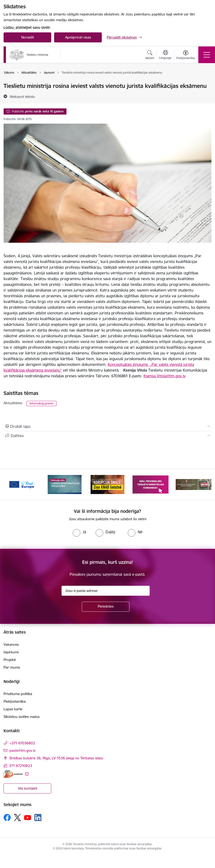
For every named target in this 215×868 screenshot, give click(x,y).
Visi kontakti (28, 788)
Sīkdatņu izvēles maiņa (22, 717)
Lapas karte (13, 709)
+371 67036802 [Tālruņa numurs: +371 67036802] (22, 743)
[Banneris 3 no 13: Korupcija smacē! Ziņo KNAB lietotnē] (107, 484)
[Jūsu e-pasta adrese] (106, 591)
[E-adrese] (13, 774)
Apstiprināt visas (78, 37)
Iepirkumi (11, 652)
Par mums (12, 667)
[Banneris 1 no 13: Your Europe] (21, 484)
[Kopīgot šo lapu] (107, 436)
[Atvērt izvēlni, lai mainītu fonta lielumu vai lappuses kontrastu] (186, 56)
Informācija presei (41, 403)
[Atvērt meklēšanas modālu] (150, 56)
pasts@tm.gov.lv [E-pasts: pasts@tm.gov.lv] (23, 750)
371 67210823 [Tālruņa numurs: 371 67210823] (21, 766)
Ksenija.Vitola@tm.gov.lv (165, 376)
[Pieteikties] (106, 607)
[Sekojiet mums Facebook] (7, 818)
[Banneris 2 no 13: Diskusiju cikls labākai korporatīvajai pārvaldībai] (65, 484)
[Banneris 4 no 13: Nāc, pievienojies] (150, 484)
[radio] (79, 532)
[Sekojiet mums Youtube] (28, 817)
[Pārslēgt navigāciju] (207, 55)
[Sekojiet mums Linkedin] (38, 818)
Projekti (10, 660)
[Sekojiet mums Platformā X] (17, 818)
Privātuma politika (18, 694)
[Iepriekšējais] (11, 484)
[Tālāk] (204, 484)
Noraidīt (28, 37)
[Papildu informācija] (27, 774)
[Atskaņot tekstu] (22, 96)
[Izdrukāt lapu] (107, 426)
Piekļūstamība (15, 701)
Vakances (11, 644)
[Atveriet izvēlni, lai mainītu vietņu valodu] (165, 55)
